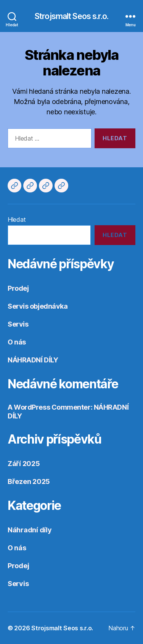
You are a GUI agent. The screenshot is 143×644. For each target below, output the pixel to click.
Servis (18, 324)
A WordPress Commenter (49, 407)
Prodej (18, 288)
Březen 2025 (29, 481)
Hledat (17, 219)
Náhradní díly (30, 530)
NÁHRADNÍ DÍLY (33, 360)
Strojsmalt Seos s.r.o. (71, 16)
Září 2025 (24, 464)
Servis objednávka (38, 306)
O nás (17, 342)
